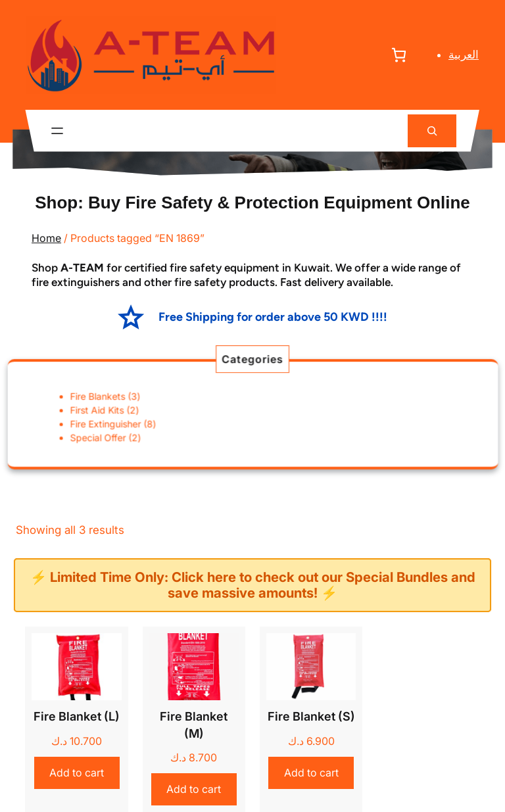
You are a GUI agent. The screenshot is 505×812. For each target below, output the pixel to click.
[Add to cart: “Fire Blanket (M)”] (194, 789)
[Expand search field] (432, 131)
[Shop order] (414, 530)
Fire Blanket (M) (194, 725)
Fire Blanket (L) (77, 716)
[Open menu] (57, 131)
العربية (464, 55)
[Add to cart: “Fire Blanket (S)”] (311, 773)
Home (46, 238)
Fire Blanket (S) (311, 716)
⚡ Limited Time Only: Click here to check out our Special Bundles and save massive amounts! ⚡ (253, 585)
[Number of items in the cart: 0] (399, 55)
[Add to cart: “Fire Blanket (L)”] (77, 773)
